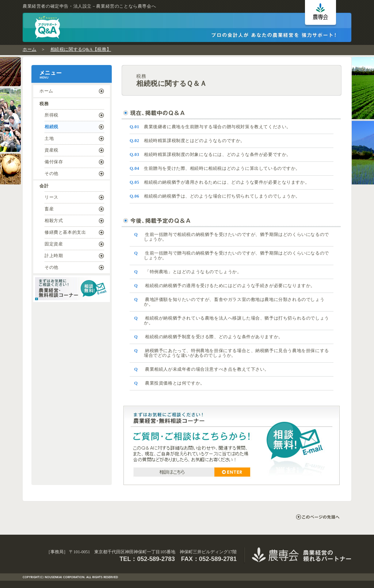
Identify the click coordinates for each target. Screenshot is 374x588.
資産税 (51, 150)
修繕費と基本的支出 (65, 232)
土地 (49, 138)
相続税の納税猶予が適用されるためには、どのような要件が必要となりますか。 (220, 182)
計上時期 (54, 256)
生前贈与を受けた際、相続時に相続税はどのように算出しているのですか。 (215, 168)
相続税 (51, 127)
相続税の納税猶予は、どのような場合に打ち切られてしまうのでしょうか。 (215, 196)
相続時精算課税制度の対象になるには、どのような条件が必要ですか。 (210, 154)
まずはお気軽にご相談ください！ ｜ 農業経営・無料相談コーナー (72, 289)
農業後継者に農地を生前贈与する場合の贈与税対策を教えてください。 (210, 127)
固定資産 (54, 244)
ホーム (30, 49)
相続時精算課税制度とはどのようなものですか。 (187, 141)
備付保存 (54, 162)
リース (51, 197)
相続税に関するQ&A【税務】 (81, 49)
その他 (51, 173)
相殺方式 (54, 221)
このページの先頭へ (318, 517)
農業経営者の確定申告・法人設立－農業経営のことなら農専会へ (89, 6)
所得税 (51, 115)
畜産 (49, 209)
